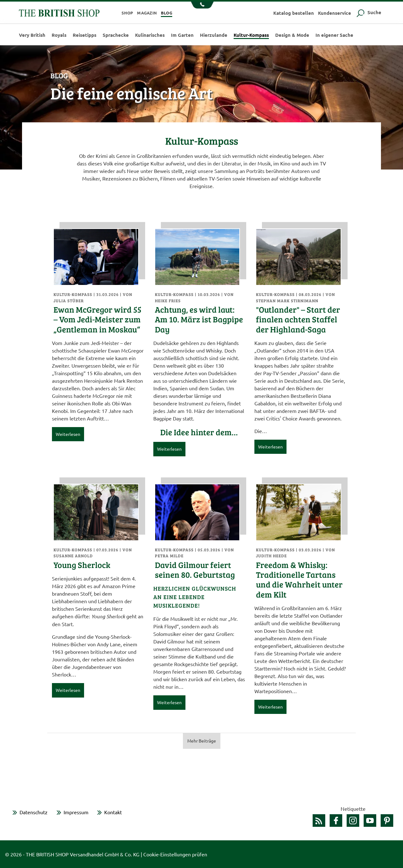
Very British (32, 35)
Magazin (147, 13)
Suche (368, 12)
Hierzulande (214, 35)
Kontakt (113, 812)
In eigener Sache (334, 35)
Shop (127, 13)
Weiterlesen (68, 434)
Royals (59, 35)
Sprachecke (116, 35)
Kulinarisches (150, 35)
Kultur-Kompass (251, 35)
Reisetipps (85, 35)
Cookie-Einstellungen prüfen (175, 854)
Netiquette (353, 809)
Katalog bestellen (294, 13)
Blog (167, 13)
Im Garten (182, 35)
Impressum (76, 812)
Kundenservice (335, 13)
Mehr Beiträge (202, 741)
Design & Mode (292, 35)
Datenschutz (34, 812)
